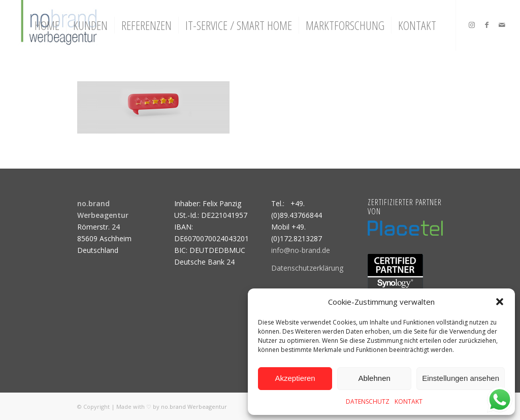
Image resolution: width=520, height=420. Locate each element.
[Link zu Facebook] (487, 25)
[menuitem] (47, 25)
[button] (500, 302)
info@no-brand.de (301, 250)
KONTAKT (409, 401)
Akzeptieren (295, 378)
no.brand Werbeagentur (194, 407)
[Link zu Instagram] (472, 25)
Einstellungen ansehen (461, 378)
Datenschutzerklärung (307, 268)
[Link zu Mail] (502, 25)
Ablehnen (374, 378)
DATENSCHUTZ (368, 401)
